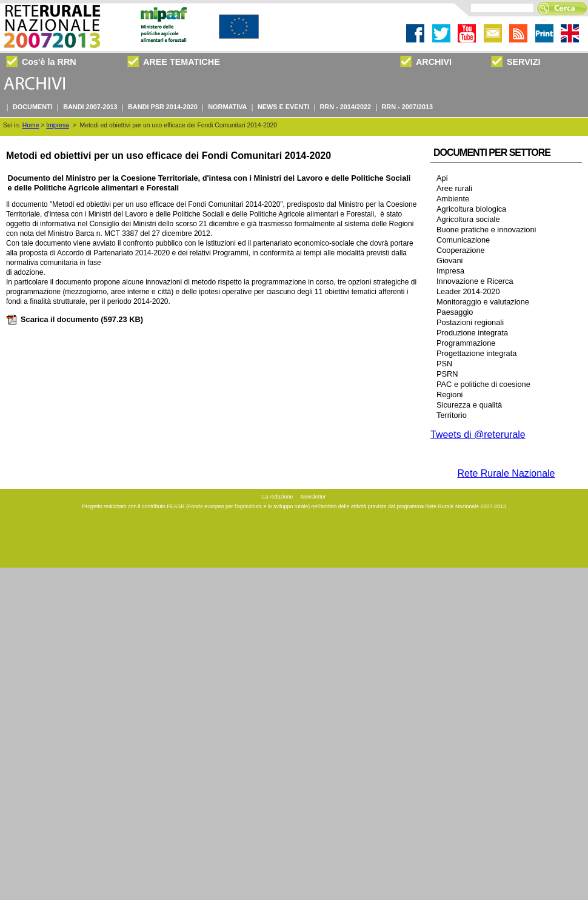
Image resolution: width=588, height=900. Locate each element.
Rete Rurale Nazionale (506, 473)
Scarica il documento (75, 319)
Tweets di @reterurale (478, 435)
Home (31, 125)
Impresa (58, 125)
